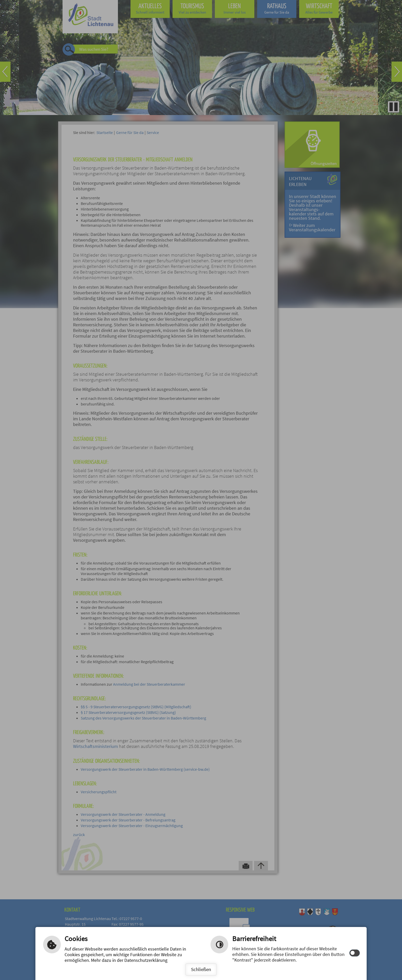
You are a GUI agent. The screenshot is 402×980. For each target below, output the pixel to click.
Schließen (201, 969)
